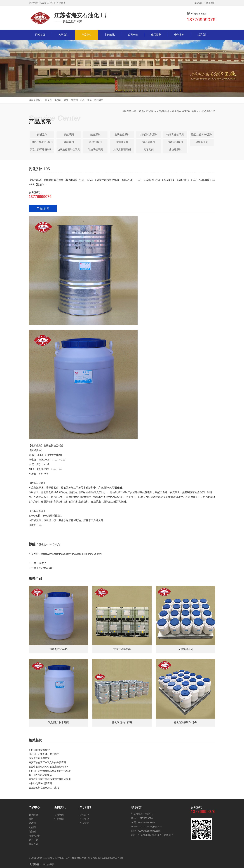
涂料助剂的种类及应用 (40, 783)
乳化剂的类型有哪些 (39, 750)
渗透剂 (58, 100)
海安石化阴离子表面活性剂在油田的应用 (50, 779)
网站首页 (40, 35)
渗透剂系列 (95, 142)
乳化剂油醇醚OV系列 (185, 722)
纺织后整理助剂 (122, 150)
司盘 (82, 100)
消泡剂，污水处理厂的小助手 (44, 754)
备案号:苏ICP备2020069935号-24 (106, 858)
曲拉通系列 (175, 150)
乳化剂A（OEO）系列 (184, 111)
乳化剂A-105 (46, 544)
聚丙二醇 (33, 844)
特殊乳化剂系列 (175, 135)
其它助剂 (149, 150)
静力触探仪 (48, 864)
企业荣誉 (84, 823)
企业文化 (84, 819)
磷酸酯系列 (202, 142)
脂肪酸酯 (99, 100)
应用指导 (156, 35)
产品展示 (151, 111)
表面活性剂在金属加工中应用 (44, 788)
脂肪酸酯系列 (122, 135)
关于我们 (63, 35)
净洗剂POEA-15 (59, 649)
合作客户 (179, 35)
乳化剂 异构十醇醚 (59, 722)
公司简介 (84, 815)
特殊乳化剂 (34, 836)
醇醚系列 (42, 135)
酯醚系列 (164, 111)
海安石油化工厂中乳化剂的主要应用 (47, 762)
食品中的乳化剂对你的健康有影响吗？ (48, 767)
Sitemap (198, 3)
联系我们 (211, 3)
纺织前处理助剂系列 (69, 150)
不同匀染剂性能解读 (39, 758)
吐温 (89, 100)
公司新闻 (59, 815)
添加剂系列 (122, 142)
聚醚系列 (69, 142)
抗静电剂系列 (175, 142)
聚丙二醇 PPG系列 (42, 142)
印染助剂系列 (95, 150)
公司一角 (133, 35)
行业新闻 (59, 819)
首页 (141, 111)
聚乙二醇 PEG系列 (202, 135)
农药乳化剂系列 (149, 135)
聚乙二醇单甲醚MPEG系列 (42, 150)
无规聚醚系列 (185, 649)
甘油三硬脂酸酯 (122, 649)
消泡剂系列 (149, 142)
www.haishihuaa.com (149, 831)
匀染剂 (74, 100)
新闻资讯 (110, 35)
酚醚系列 (69, 135)
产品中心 (87, 35)
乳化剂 (48, 100)
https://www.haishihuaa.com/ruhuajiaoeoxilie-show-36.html (71, 554)
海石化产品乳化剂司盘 (40, 775)
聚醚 (66, 100)
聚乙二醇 (33, 840)
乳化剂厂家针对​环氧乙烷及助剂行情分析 (50, 771)
